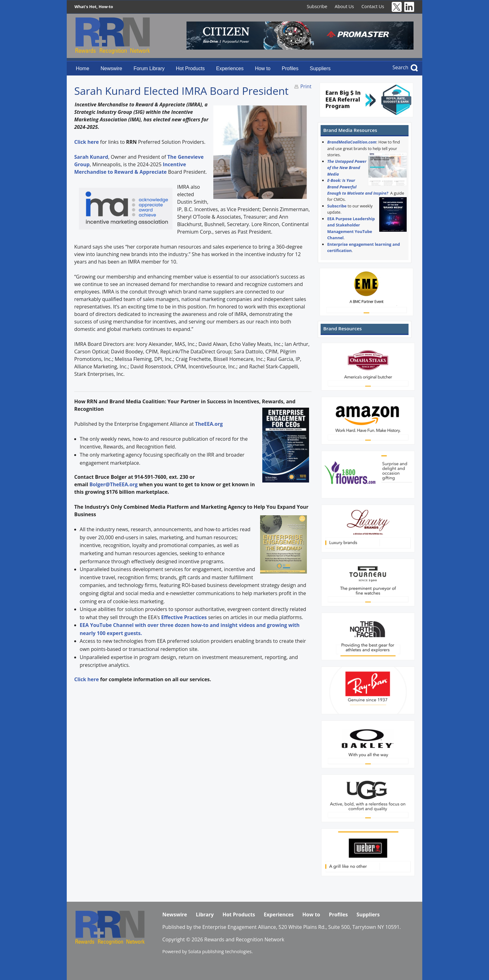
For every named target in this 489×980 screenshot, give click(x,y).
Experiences (230, 68)
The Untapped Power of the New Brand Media (347, 168)
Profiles (290, 68)
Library (205, 915)
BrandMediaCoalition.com (352, 142)
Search (401, 67)
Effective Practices (184, 617)
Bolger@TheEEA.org (114, 484)
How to (263, 68)
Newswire (111, 68)
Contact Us (373, 6)
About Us (344, 6)
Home (82, 68)
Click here (87, 679)
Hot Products (190, 68)
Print (306, 86)
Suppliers (320, 68)
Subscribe (317, 6)
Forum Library (149, 68)
